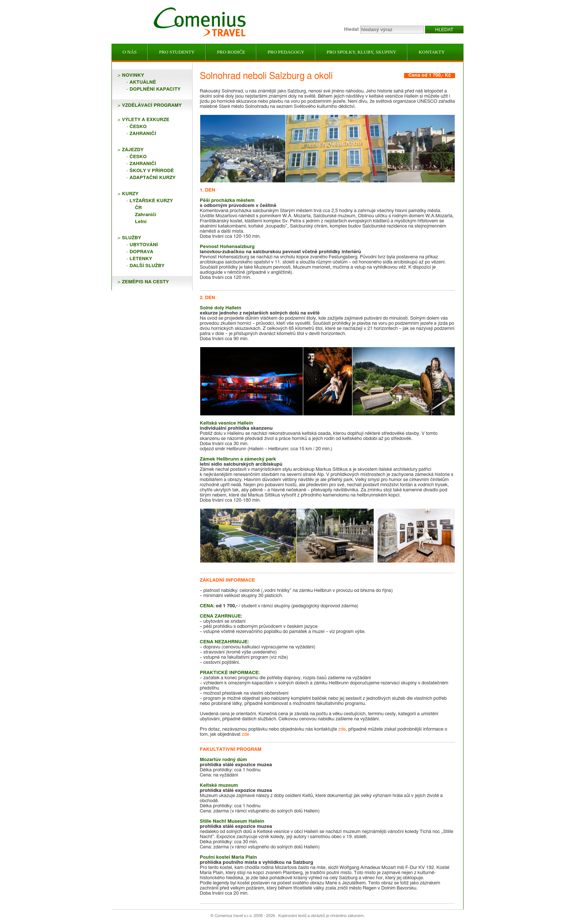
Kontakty (432, 52)
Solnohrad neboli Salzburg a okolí (266, 76)
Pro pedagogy (286, 52)
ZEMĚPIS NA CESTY (146, 282)
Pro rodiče (231, 52)
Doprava (141, 252)
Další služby (147, 266)
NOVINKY (133, 75)
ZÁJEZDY (133, 150)
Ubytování (144, 245)
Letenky (141, 259)
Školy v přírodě (152, 171)
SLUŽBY (132, 238)
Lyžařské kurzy (151, 201)
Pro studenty (177, 52)
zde (342, 729)
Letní (141, 222)
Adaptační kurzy (152, 178)
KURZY (130, 194)
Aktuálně (143, 82)
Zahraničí (143, 134)
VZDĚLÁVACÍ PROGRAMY (152, 106)
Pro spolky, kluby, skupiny (362, 52)
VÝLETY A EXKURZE (146, 120)
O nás (130, 52)
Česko (138, 127)
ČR (138, 208)
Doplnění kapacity (155, 89)
